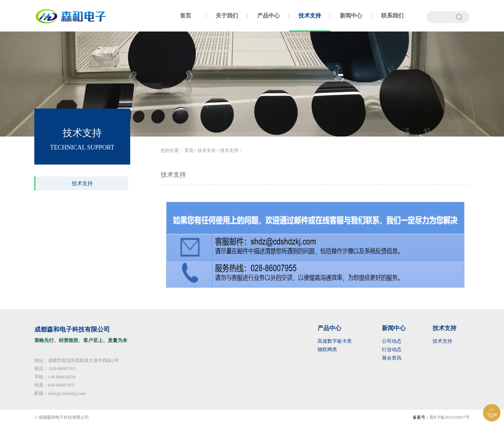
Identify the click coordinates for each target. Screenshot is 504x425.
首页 (185, 16)
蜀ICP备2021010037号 (450, 417)
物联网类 (327, 350)
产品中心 (268, 16)
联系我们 (392, 16)
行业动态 (392, 350)
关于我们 (227, 16)
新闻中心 (351, 16)
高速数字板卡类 (335, 341)
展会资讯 (392, 358)
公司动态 (392, 341)
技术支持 (310, 16)
